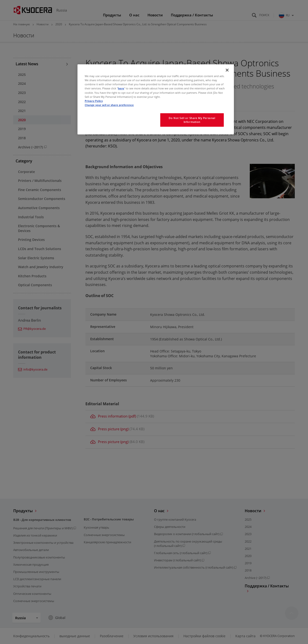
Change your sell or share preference (109, 105)
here (121, 88)
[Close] (227, 70)
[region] (156, 99)
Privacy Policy (94, 101)
